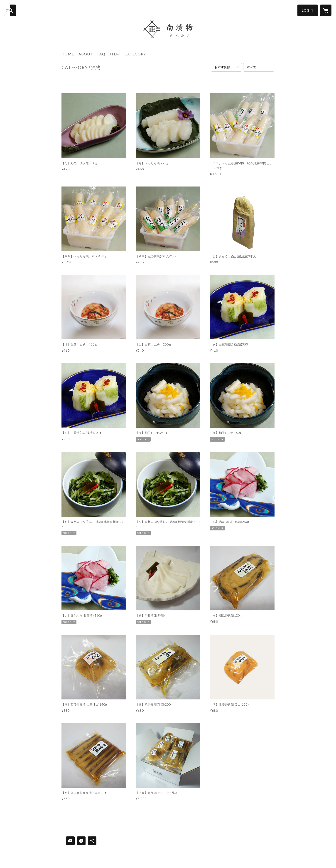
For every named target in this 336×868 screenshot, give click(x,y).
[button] (308, 10)
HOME (68, 54)
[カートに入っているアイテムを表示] (326, 10)
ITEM (115, 54)
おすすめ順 (222, 67)
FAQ (101, 54)
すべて (251, 67)
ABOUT (86, 54)
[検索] (10, 10)
